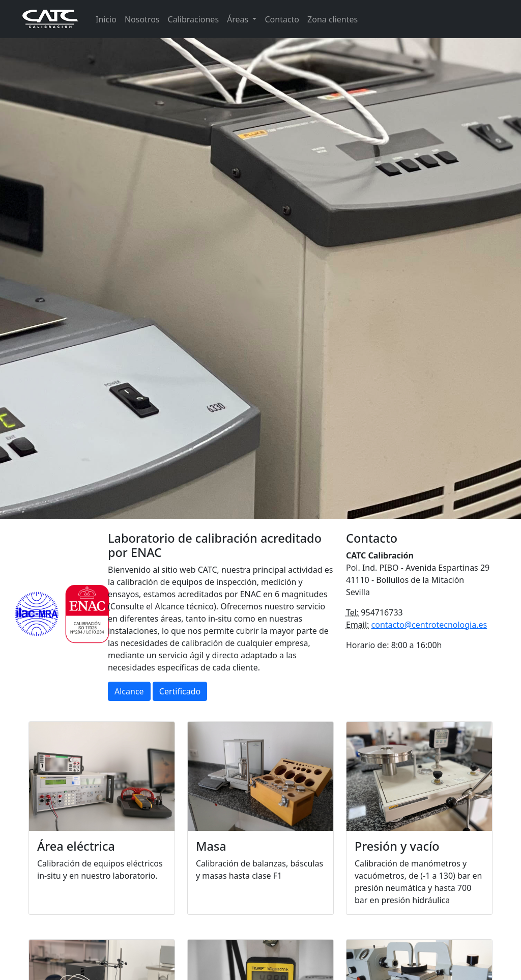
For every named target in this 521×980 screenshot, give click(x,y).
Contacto (282, 19)
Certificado (180, 691)
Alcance (129, 691)
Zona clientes (332, 19)
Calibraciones (194, 19)
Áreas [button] (239, 19)
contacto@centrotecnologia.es (429, 625)
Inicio (106, 19)
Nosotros (142, 19)
